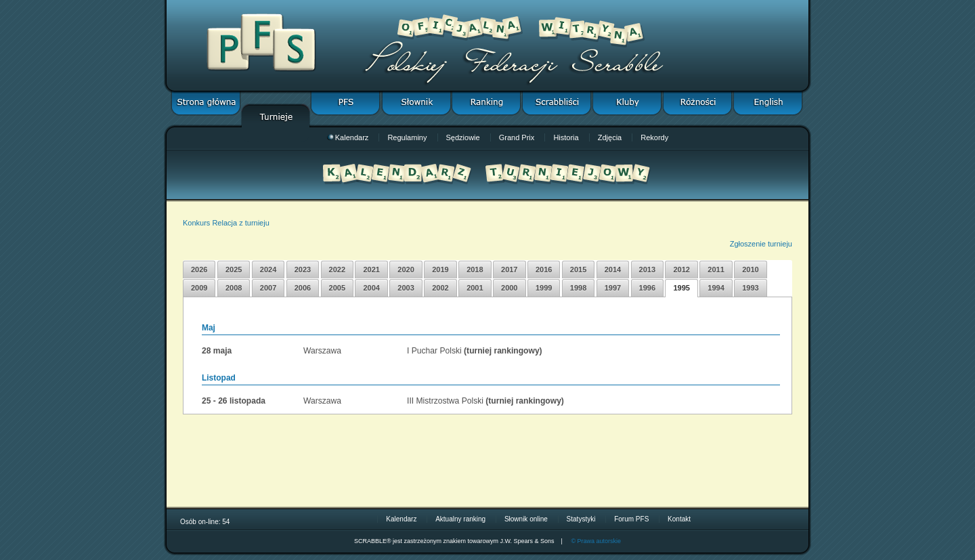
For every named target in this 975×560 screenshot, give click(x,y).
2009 (199, 288)
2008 (234, 288)
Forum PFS (631, 519)
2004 (371, 288)
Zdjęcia (610, 137)
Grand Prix (517, 137)
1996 (647, 288)
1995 (681, 288)
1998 (578, 288)
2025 (234, 270)
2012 (681, 270)
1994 (716, 288)
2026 (199, 270)
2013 (647, 270)
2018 (475, 270)
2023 (303, 270)
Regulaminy (407, 137)
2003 (406, 288)
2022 (337, 270)
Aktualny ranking (460, 519)
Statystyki (581, 519)
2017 (509, 270)
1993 (750, 288)
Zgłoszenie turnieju (761, 244)
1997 (613, 288)
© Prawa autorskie (596, 541)
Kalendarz (348, 137)
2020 (406, 270)
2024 (268, 270)
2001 (475, 288)
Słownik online (526, 519)
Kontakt (679, 519)
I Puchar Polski (434, 351)
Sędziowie (463, 137)
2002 (440, 288)
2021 (371, 270)
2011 (716, 270)
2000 (509, 288)
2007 (268, 288)
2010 (750, 270)
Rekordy (654, 137)
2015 (578, 270)
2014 (613, 270)
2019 (440, 270)
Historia (566, 137)
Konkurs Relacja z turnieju (226, 223)
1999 (544, 288)
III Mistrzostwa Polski (445, 401)
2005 (337, 288)
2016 (544, 270)
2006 (303, 288)
